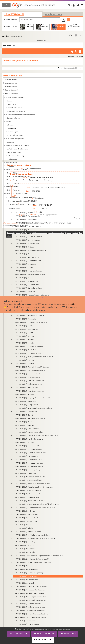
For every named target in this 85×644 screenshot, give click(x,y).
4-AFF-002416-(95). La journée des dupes (28, 449)
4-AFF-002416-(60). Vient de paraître (27, 624)
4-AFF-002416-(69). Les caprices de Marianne (30, 274)
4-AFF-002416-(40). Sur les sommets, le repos (30, 607)
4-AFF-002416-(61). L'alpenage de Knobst (29, 213)
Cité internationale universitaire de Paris (21, 115)
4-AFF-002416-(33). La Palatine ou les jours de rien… (32, 535)
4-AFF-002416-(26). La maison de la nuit (28, 460)
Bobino (10, 101)
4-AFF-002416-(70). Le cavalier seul (26, 281)
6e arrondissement (11, 83)
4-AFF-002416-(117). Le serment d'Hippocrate (30, 590)
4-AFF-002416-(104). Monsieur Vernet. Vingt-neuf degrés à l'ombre (37, 504)
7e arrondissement (11, 86)
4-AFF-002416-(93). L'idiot (23, 422)
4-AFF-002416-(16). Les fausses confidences (29, 381)
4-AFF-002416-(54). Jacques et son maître (29, 432)
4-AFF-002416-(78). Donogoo (24, 339)
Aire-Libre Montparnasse (15, 97)
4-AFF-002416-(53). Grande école (26, 412)
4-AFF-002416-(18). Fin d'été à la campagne (29, 391)
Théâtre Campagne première (17, 169)
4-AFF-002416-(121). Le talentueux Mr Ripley (30, 610)
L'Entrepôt (11, 125)
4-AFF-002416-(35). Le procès (24, 545)
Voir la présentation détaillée (68, 68)
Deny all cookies (44, 634)
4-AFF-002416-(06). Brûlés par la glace (28, 257)
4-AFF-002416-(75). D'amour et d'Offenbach (29, 315)
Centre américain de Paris (16, 111)
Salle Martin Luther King (15, 156)
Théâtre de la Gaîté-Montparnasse (19, 176)
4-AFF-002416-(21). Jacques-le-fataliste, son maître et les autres (36, 436)
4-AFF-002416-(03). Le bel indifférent (27, 243)
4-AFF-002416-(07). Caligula (24, 267)
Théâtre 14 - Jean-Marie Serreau (18, 193)
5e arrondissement (11, 80)
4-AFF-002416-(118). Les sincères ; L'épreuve (29, 593)
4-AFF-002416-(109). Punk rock (25, 549)
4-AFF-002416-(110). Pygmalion (25, 552)
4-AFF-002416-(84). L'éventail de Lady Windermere (32, 367)
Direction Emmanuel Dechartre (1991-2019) (24, 204)
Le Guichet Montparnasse (16, 139)
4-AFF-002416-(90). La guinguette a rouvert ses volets (33, 398)
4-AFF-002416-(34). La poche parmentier (28, 542)
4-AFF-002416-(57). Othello (24, 528)
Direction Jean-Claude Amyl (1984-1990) (23, 201)
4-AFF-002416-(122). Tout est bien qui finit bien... (31, 617)
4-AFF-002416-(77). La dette (24, 326)
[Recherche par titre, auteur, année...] (40, 20)
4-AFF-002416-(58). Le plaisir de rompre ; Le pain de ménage (35, 538)
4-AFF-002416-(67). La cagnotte (25, 264)
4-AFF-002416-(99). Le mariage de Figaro (28, 470)
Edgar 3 (10, 121)
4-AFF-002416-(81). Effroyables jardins (28, 353)
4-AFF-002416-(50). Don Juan (24, 336)
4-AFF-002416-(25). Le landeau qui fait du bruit (30, 453)
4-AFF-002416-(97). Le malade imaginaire (29, 463)
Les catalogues (14, 14)
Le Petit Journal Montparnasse (18, 149)
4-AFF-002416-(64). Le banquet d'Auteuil (28, 237)
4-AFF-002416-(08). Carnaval (24, 278)
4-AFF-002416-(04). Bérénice (24, 247)
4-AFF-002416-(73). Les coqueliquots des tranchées (32, 295)
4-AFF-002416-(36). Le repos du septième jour (30, 573)
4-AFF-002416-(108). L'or (23, 525)
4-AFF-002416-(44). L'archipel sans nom (28, 226)
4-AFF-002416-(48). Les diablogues (26, 329)
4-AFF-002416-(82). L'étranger (25, 360)
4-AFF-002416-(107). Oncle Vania (26, 521)
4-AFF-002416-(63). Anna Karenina (26, 223)
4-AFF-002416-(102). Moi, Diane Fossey (28, 490)
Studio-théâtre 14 (13, 159)
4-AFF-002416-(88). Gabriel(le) (25, 394)
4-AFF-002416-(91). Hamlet (24, 415)
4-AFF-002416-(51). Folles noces (25, 401)
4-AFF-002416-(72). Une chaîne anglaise (28, 288)
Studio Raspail (12, 163)
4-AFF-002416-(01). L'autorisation (26, 230)
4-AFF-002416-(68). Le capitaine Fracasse (29, 271)
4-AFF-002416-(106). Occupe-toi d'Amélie (28, 518)
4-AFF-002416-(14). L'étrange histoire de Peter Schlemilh (34, 357)
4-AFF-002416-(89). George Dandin (26, 405)
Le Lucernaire (12, 142)
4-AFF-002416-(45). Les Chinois (25, 291)
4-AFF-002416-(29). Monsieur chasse (27, 497)
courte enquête (68, 304)
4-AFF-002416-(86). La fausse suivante (27, 377)
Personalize (68, 634)
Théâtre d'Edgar (13, 173)
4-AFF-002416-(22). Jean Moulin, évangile (29, 439)
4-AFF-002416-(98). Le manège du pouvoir (29, 466)
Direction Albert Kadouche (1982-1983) (23, 198)
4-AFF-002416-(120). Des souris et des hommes (30, 600)
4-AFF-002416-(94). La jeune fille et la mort (29, 446)
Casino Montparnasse (14, 108)
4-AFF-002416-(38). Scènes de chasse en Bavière (31, 586)
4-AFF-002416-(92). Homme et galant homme (30, 418)
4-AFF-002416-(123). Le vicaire (25, 621)
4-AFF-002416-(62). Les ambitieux (26, 219)
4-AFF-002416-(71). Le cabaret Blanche (28, 261)
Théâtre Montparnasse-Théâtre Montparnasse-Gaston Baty (27, 180)
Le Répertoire (53, 14)
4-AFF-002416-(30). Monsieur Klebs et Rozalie (30, 501)
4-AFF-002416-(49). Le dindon (25, 333)
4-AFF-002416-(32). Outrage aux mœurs (28, 532)
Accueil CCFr (6, 36)
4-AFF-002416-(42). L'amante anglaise (28, 216)
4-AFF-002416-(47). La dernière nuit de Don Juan (31, 322)
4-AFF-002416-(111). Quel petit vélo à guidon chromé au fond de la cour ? (39, 556)
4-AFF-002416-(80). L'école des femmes (28, 350)
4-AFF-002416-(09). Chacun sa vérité (27, 285)
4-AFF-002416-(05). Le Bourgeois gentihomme (30, 250)
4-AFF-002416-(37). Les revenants (26, 576)
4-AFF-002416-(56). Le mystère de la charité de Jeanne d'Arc (35, 508)
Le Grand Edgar (12, 132)
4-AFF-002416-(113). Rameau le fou (27, 566)
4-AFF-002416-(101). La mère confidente (28, 480)
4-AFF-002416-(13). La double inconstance (29, 346)
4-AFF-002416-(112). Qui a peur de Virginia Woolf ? (32, 559)
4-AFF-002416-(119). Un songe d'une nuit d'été (30, 597)
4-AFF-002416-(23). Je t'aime (24, 442)
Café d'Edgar (12, 104)
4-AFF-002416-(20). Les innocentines (27, 429)
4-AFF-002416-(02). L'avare (24, 233)
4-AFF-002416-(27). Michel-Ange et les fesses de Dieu (32, 484)
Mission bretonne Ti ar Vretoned (18, 145)
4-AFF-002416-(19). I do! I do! (24, 425)
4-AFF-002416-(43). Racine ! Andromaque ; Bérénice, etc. (34, 562)
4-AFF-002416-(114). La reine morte (27, 569)
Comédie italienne (13, 118)
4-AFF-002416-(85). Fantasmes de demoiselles (30, 370)
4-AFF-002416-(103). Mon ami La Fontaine (29, 494)
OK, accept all (19, 634)
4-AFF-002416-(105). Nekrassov (25, 511)
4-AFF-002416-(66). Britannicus (25, 254)
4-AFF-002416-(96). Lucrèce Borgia (26, 456)
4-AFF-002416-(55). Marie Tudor (25, 473)
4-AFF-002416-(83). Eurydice (24, 363)
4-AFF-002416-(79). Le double (25, 343)
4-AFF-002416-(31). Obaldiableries (26, 514)
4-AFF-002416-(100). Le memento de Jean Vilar (30, 477)
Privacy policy (43, 640)
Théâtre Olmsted (13, 187)
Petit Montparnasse (14, 152)
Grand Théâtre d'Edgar (15, 135)
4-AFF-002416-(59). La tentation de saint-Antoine (31, 614)
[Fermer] (42, 298)
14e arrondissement (11, 93)
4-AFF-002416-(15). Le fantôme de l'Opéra (29, 374)
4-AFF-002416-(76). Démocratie (25, 319)
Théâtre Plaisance (13, 190)
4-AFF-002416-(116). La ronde (25, 583)
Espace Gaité (12, 128)
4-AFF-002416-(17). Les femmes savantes (28, 384)
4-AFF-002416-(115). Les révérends (26, 580)
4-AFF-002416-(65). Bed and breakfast (27, 240)
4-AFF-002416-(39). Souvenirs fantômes (28, 604)
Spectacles (16, 208)
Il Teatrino (11, 166)
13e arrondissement (11, 90)
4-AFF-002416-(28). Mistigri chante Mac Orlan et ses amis (34, 487)
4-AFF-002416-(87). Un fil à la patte (26, 387)
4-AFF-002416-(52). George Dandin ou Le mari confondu (33, 408)
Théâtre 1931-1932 (13, 183)
